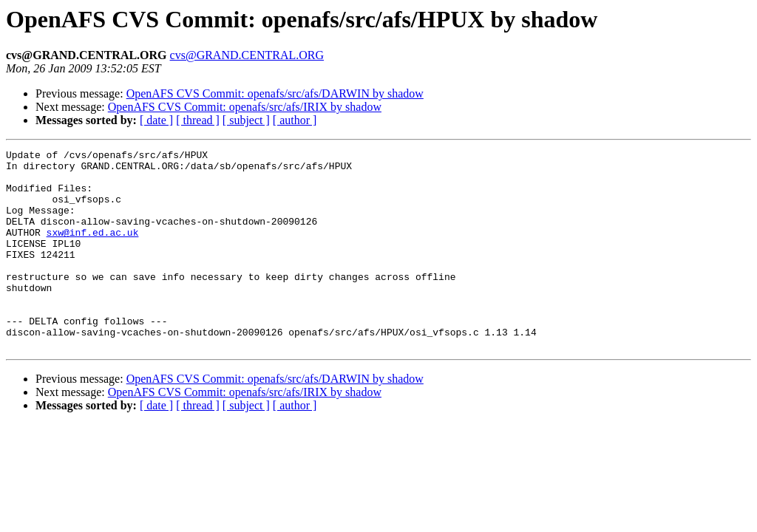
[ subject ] (246, 120)
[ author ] (295, 120)
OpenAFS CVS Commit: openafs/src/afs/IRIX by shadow (245, 107)
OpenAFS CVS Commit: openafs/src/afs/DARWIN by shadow (275, 93)
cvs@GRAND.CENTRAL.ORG (247, 55)
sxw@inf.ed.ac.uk (93, 250)
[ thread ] (198, 120)
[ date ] (156, 120)
